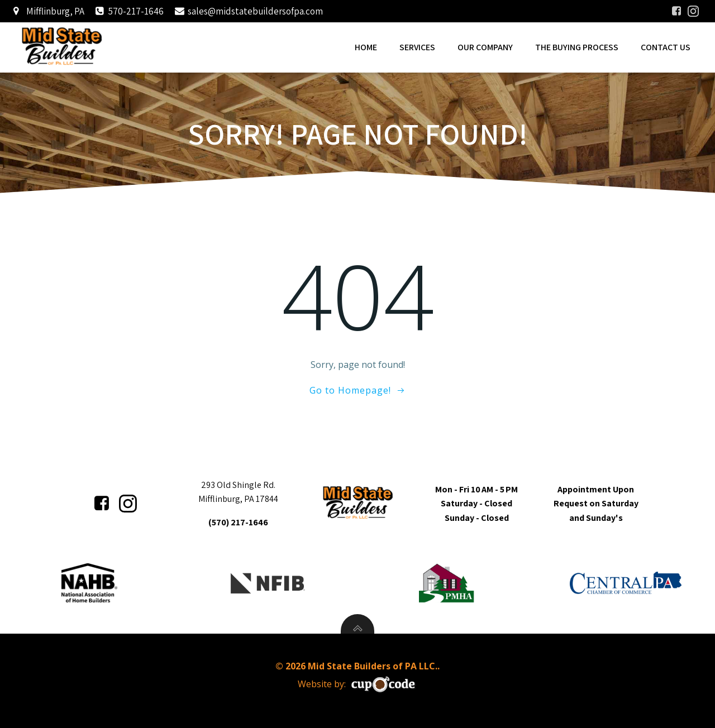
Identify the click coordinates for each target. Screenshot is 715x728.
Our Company (485, 47)
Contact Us (666, 47)
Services (417, 47)
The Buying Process (577, 47)
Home (366, 47)
